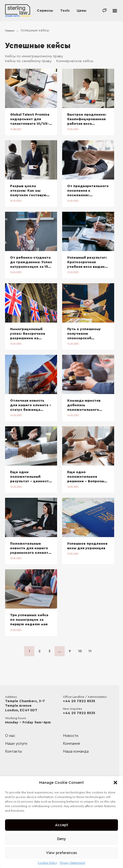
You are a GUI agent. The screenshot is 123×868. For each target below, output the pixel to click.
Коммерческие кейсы (75, 61)
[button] (115, 783)
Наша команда (76, 751)
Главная (10, 31)
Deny (62, 839)
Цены (82, 11)
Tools (65, 11)
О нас (10, 736)
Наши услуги (16, 744)
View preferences (62, 853)
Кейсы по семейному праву (28, 61)
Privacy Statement (72, 863)
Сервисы (45, 11)
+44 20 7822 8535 (79, 701)
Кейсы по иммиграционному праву (34, 56)
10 (80, 651)
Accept (62, 825)
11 (90, 651)
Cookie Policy (48, 863)
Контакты (14, 751)
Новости (71, 736)
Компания (71, 744)
